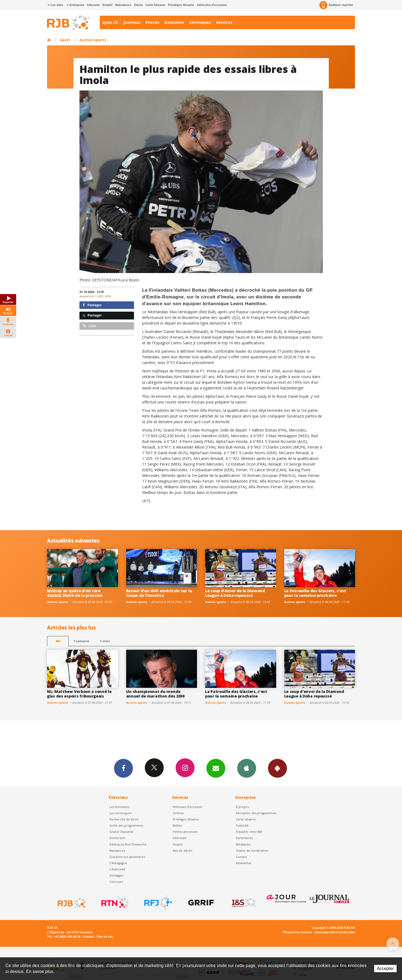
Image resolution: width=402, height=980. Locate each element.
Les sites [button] (55, 5)
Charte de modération (252, 851)
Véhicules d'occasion (212, 5)
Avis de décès (182, 851)
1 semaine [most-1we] (81, 641)
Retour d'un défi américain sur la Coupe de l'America (159, 593)
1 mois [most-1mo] (105, 641)
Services (224, 22)
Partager (92, 305)
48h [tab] (58, 641)
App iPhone (247, 768)
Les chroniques (120, 813)
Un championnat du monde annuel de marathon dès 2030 (155, 694)
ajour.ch (110, 22)
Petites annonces (185, 832)
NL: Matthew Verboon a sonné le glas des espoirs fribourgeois (79, 694)
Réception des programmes (256, 813)
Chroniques (200, 22)
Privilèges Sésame (181, 5)
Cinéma (178, 813)
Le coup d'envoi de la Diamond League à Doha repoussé (235, 593)
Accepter (385, 969)
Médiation (243, 844)
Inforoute (93, 5)
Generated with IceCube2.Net (335, 932)
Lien (89, 326)
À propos (242, 807)
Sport (65, 40)
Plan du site (105, 937)
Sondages (116, 875)
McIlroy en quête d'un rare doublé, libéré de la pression (75, 593)
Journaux (132, 22)
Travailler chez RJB (249, 832)
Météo (177, 825)
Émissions (174, 22)
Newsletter (244, 863)
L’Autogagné (118, 863)
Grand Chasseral (121, 832)
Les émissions (119, 807)
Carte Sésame (155, 5)
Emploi (107, 5)
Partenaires (244, 838)
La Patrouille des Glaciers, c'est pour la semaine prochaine (315, 593)
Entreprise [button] (75, 5)
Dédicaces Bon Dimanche (128, 844)
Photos (153, 22)
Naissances (123, 5)
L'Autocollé (117, 869)
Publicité (242, 825)
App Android (277, 768)
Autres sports (93, 40)
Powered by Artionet (298, 932)
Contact (241, 857)
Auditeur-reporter (336, 5)
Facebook (123, 768)
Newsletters (216, 768)
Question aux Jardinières (127, 857)
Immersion (117, 838)
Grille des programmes (126, 825)
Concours (116, 882)
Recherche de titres (124, 819)
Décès (139, 5)
